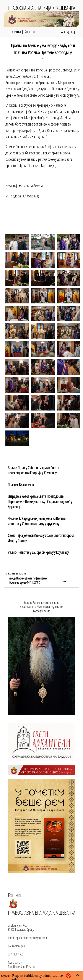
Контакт (30, 32)
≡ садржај (68, 32)
